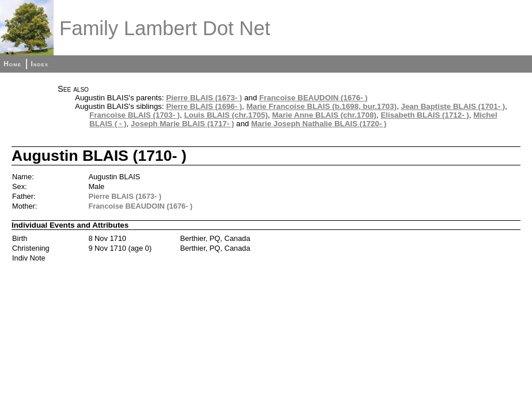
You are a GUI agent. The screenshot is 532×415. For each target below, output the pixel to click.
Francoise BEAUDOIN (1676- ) (314, 98)
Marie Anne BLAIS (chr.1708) (324, 115)
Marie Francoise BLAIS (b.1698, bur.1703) (321, 106)
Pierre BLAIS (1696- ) (204, 106)
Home (12, 64)
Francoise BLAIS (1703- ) (135, 115)
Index (39, 64)
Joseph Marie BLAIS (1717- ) (182, 124)
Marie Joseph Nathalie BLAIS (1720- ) (319, 124)
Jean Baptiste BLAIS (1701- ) (453, 106)
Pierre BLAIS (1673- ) (204, 98)
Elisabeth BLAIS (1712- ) (425, 115)
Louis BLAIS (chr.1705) (226, 115)
